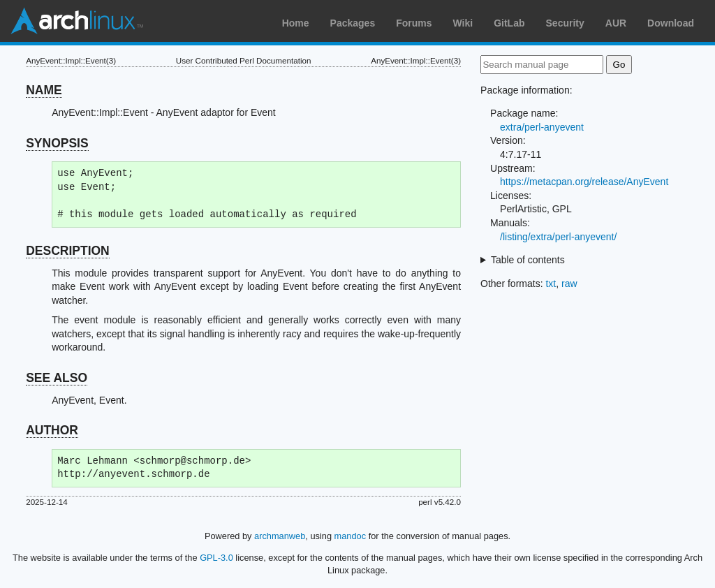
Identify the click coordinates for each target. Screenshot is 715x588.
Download (671, 23)
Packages (353, 23)
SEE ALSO (57, 378)
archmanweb (280, 536)
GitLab (509, 23)
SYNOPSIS (57, 143)
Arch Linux (77, 21)
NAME (44, 90)
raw (569, 284)
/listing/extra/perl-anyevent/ (558, 237)
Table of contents (528, 260)
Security (565, 23)
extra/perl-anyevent (542, 127)
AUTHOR (52, 430)
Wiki (463, 23)
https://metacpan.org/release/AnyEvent (584, 182)
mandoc (351, 536)
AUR (616, 23)
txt (551, 284)
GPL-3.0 (216, 558)
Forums (414, 23)
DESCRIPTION (68, 251)
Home (296, 23)
